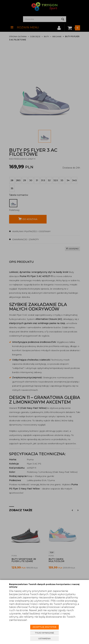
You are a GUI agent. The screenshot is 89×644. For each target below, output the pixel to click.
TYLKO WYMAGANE (45, 633)
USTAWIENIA (44, 639)
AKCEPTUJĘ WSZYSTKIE (44, 627)
